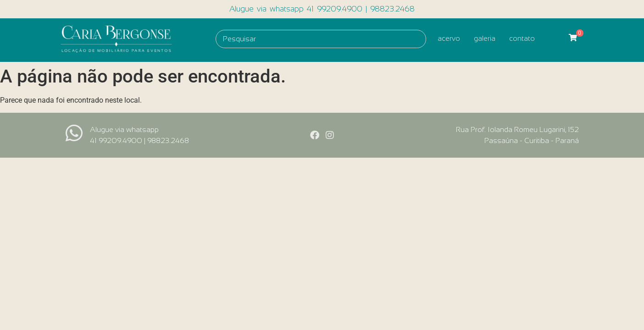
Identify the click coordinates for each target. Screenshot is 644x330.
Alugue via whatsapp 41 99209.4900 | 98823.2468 (322, 9)
